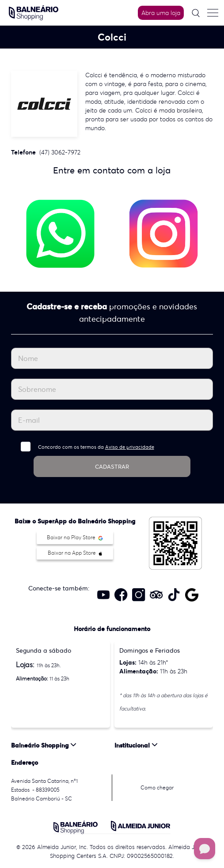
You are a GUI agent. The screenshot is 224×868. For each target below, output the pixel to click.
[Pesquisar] (196, 13)
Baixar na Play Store (75, 537)
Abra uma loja (161, 13)
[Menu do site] (213, 13)
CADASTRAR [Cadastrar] (112, 467)
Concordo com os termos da (96, 447)
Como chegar (157, 787)
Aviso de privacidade (130, 447)
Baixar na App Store (75, 553)
